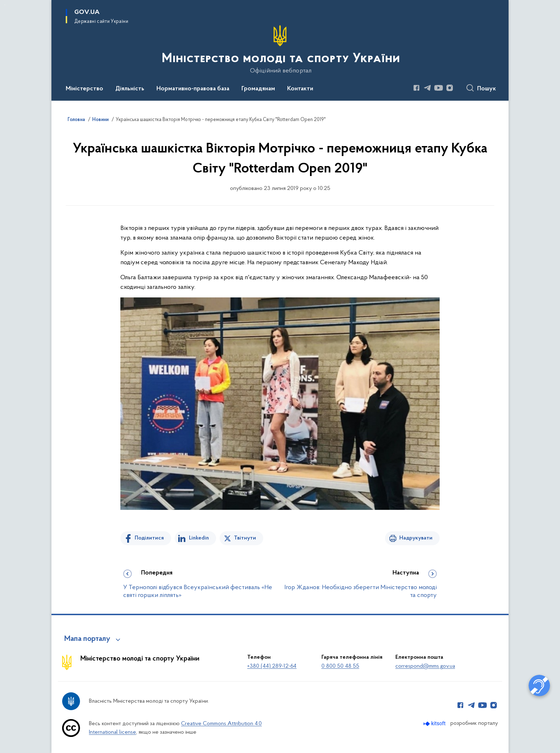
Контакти (300, 89)
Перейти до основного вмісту (5, 5)
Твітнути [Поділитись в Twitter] (245, 538)
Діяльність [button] (130, 89)
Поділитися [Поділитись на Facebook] (149, 538)
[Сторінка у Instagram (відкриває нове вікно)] (450, 88)
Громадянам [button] (258, 89)
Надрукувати (416, 538)
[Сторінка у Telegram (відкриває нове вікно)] (427, 88)
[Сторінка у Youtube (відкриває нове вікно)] (439, 88)
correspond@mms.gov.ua (425, 666)
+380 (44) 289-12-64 (272, 666)
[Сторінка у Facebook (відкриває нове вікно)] (416, 88)
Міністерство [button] (84, 89)
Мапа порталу (87, 639)
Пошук (487, 89)
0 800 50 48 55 (340, 666)
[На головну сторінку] (280, 50)
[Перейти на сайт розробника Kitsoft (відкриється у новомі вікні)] (435, 724)
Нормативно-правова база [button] (193, 89)
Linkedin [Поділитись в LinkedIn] (199, 538)
